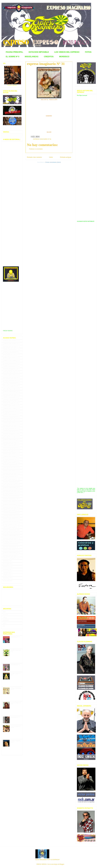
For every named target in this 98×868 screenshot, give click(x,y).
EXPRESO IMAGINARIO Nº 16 (11, 383)
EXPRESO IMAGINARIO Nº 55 (11, 493)
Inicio (51, 157)
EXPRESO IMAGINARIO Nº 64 (11, 519)
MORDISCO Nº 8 (8, 581)
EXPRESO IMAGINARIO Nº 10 (11, 366)
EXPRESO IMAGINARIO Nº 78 (11, 558)
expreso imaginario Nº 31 (46, 64)
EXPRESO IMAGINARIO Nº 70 (11, 536)
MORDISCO (64, 57)
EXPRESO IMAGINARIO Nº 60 (11, 507)
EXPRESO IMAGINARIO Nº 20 (11, 395)
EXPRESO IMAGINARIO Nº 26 (11, 411)
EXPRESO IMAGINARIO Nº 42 (11, 457)
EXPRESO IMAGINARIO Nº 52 (11, 485)
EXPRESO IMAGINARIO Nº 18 (11, 389)
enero (4, 612)
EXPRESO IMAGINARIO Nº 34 (11, 434)
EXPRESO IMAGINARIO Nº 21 (11, 397)
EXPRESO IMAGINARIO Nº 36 (11, 440)
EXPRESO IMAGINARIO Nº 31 (42, 139)
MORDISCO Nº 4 (8, 569)
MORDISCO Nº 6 (8, 575)
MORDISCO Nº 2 (8, 564)
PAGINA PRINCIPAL (14, 52)
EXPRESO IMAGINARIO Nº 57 (11, 499)
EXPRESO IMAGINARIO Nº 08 (11, 361)
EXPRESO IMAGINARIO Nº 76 (11, 553)
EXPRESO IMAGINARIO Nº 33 (11, 431)
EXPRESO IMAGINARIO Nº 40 (11, 451)
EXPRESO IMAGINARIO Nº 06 (11, 355)
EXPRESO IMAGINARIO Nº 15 (11, 380)
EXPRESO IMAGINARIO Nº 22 (11, 400)
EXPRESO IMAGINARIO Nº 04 (11, 349)
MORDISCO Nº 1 (8, 561)
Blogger (62, 864)
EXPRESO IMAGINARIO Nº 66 (11, 524)
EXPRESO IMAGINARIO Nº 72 (11, 541)
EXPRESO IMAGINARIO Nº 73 (11, 544)
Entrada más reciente (34, 157)
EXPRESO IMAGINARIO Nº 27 (11, 414)
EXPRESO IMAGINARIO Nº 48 (11, 473)
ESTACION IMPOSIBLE (39, 52)
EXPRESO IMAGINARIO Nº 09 (11, 363)
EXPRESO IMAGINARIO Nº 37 (11, 442)
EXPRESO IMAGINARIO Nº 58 (11, 502)
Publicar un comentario (36, 149)
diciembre (6, 615)
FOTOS (88, 52)
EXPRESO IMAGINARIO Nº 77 (11, 555)
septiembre (6, 620)
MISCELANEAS (32, 57)
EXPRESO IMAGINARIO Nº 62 (11, 513)
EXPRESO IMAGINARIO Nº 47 (11, 471)
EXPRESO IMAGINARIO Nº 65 (11, 521)
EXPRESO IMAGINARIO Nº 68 (11, 530)
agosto (5, 623)
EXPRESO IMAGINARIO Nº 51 (11, 482)
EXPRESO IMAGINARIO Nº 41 (11, 454)
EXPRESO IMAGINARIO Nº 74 (11, 547)
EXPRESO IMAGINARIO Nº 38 (11, 445)
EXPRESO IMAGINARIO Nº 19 (11, 392)
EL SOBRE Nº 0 (12, 57)
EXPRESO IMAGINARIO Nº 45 (11, 465)
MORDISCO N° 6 (15, 665)
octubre (5, 617)
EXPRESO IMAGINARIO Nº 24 (11, 406)
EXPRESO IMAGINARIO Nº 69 (11, 533)
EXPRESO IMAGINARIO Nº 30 (11, 423)
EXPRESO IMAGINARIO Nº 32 (11, 428)
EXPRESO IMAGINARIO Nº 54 (11, 490)
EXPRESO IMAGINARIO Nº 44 (11, 462)
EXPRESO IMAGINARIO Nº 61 (11, 510)
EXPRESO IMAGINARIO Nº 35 (11, 437)
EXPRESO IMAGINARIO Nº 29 (11, 420)
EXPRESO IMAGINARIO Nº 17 (11, 386)
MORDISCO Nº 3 (8, 567)
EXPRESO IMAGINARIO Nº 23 (11, 403)
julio (4, 626)
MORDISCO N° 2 (15, 717)
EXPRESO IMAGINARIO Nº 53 (11, 488)
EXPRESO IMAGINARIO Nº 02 (11, 344)
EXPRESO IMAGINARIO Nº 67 (11, 527)
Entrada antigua (66, 157)
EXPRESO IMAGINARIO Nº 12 (11, 372)
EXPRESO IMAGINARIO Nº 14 (11, 378)
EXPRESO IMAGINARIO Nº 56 (11, 496)
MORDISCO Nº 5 (8, 572)
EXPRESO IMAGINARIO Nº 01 (11, 341)
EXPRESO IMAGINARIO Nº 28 (11, 417)
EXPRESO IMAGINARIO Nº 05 (11, 352)
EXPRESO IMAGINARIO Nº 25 (11, 409)
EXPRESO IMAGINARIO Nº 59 (11, 505)
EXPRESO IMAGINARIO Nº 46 (11, 468)
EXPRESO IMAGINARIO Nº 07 (11, 358)
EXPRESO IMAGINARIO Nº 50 (11, 479)
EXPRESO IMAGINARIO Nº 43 (11, 459)
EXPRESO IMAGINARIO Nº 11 (11, 369)
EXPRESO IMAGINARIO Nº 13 (11, 375)
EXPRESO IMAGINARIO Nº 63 (11, 516)
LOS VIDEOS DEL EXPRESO (67, 52)
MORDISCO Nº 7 (8, 578)
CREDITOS (49, 57)
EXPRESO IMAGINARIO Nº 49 (11, 476)
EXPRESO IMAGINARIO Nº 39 (11, 448)
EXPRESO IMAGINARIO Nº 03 (11, 347)
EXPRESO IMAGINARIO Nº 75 (11, 550)
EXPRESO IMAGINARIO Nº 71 (11, 538)
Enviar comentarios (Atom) (53, 162)
